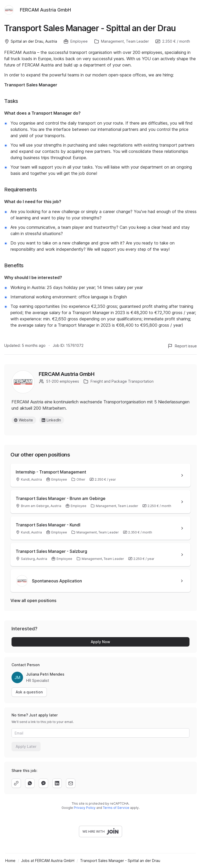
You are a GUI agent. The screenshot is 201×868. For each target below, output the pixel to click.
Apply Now (100, 642)
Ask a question (29, 692)
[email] (71, 783)
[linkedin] (57, 783)
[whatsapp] (30, 783)
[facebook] (43, 783)
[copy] (16, 783)
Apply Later (26, 746)
